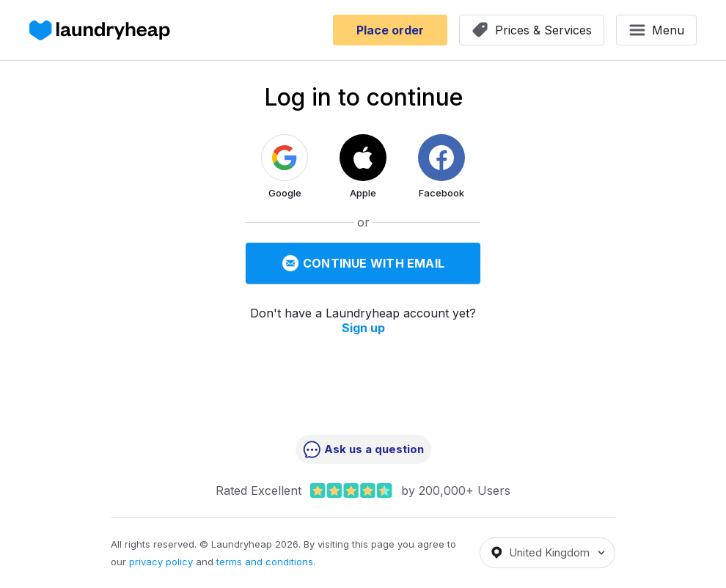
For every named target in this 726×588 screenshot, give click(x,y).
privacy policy (161, 562)
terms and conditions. (266, 562)
